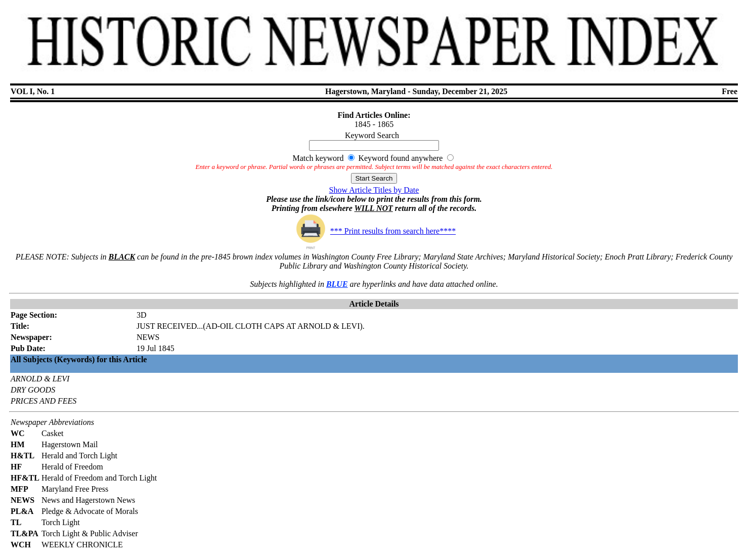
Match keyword (318, 158)
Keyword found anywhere (400, 158)
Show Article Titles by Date (374, 190)
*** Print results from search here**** (374, 231)
